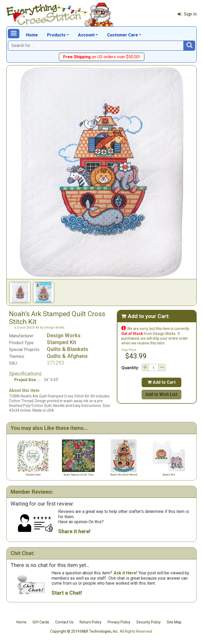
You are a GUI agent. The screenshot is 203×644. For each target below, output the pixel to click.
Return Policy (91, 622)
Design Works (64, 335)
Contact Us (64, 622)
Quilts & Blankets (68, 349)
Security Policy (149, 622)
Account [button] (86, 35)
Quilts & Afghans (67, 356)
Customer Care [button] (123, 35)
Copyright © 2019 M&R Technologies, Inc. (84, 631)
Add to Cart (162, 382)
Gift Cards (41, 622)
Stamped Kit (61, 342)
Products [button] (56, 35)
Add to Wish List (161, 394)
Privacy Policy (119, 622)
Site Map (174, 622)
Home (32, 35)
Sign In (187, 14)
